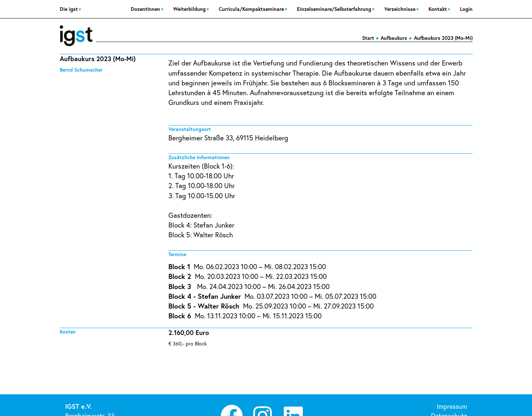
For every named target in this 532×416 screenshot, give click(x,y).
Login (466, 9)
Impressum (452, 406)
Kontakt (438, 9)
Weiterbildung (190, 9)
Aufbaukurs (394, 38)
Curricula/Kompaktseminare (252, 9)
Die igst (70, 9)
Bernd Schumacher (81, 70)
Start (368, 38)
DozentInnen (146, 9)
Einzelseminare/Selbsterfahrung (335, 9)
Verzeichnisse (401, 9)
